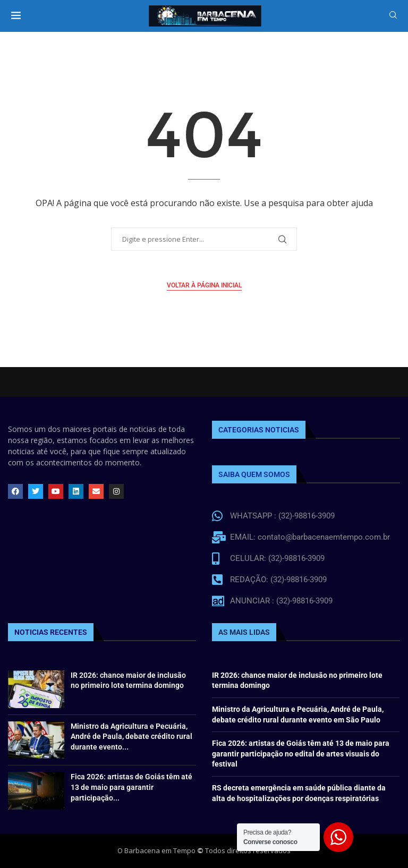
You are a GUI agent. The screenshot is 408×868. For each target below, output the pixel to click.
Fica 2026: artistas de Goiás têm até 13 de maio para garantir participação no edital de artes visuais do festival (301, 754)
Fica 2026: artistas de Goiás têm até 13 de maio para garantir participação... (131, 787)
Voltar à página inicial (204, 285)
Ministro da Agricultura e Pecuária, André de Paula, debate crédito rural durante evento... (131, 737)
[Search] (393, 16)
